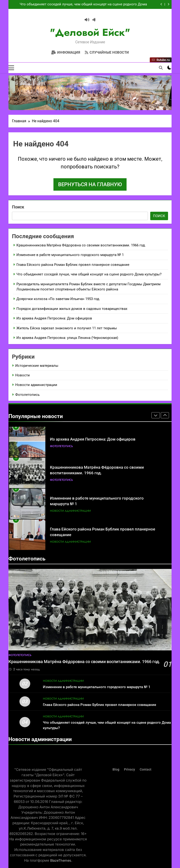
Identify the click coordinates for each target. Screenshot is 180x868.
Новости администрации (36, 385)
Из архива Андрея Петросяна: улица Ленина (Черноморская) (67, 338)
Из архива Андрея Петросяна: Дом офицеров (54, 318)
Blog (116, 770)
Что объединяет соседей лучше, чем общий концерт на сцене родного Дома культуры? (83, 4)
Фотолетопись (27, 395)
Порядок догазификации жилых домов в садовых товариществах (72, 309)
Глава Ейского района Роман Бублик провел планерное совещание (73, 265)
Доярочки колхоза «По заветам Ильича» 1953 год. (58, 299)
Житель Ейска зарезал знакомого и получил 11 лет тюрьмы (67, 328)
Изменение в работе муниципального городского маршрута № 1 (70, 255)
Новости (22, 375)
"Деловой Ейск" (90, 32)
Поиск (18, 207)
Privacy (129, 770)
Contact (146, 770)
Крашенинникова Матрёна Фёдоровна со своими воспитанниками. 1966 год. (81, 245)
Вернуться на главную (90, 184)
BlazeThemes (61, 860)
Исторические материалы (37, 366)
